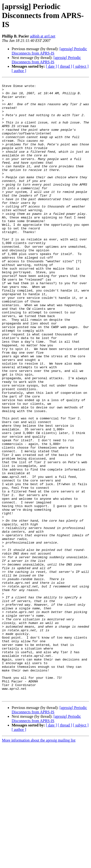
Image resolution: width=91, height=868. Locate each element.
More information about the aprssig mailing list (39, 864)
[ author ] (19, 71)
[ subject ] (81, 66)
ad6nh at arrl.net (43, 36)
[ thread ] (65, 66)
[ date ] (51, 66)
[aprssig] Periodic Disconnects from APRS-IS (49, 51)
